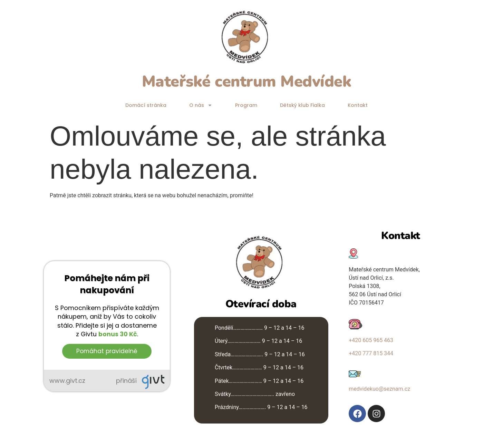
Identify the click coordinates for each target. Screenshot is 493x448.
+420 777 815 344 (371, 353)
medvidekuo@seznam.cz (379, 389)
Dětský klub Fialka (302, 105)
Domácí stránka (146, 105)
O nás (201, 105)
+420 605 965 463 (371, 340)
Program (246, 105)
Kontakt (358, 105)
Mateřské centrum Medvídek (247, 82)
